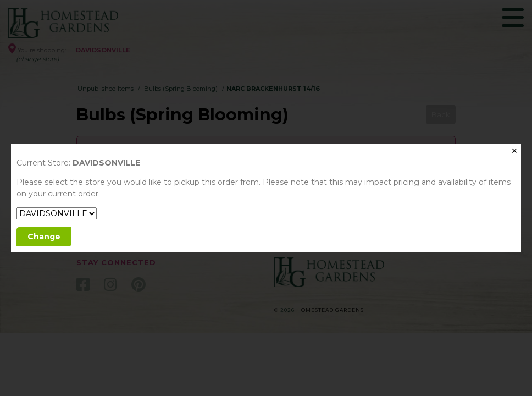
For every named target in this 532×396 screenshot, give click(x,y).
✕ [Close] (514, 151)
